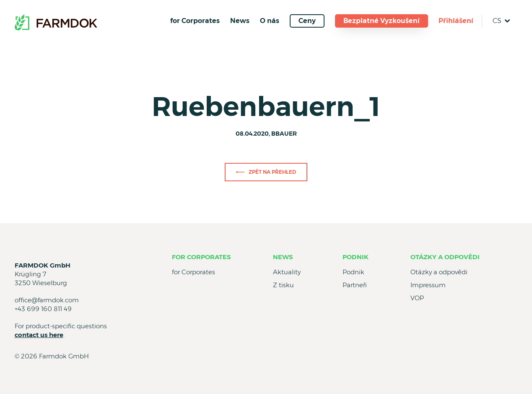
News (240, 21)
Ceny (307, 21)
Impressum (428, 285)
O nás (270, 21)
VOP (417, 298)
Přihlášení (456, 21)
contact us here (39, 335)
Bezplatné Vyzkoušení (381, 21)
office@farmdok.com (47, 300)
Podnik (356, 257)
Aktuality (287, 272)
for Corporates (195, 21)
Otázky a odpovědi (445, 257)
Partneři (355, 285)
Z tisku (283, 285)
